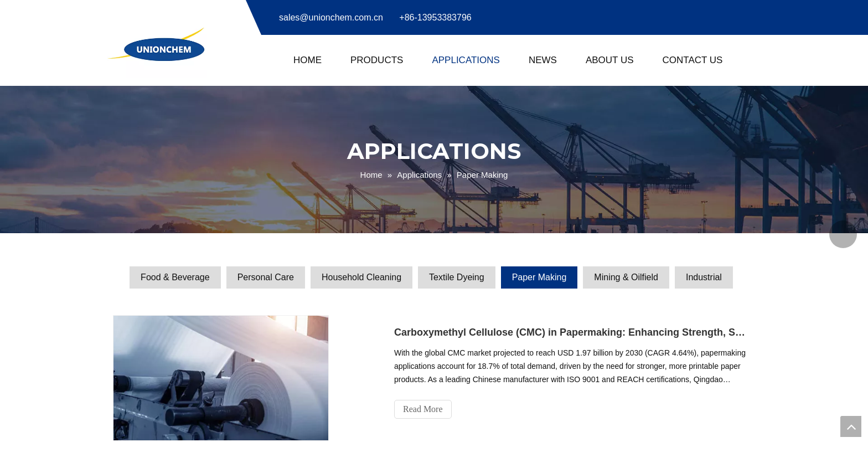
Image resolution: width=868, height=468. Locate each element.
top (851, 426)
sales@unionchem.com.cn (331, 17)
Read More (423, 409)
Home (308, 60)
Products (377, 60)
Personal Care (266, 277)
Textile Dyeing (457, 277)
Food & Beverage (175, 277)
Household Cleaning (361, 277)
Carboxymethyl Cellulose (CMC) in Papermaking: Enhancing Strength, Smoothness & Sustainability (571, 332)
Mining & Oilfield (626, 277)
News (543, 60)
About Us (610, 60)
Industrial (704, 277)
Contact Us (693, 60)
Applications (466, 60)
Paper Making (539, 277)
